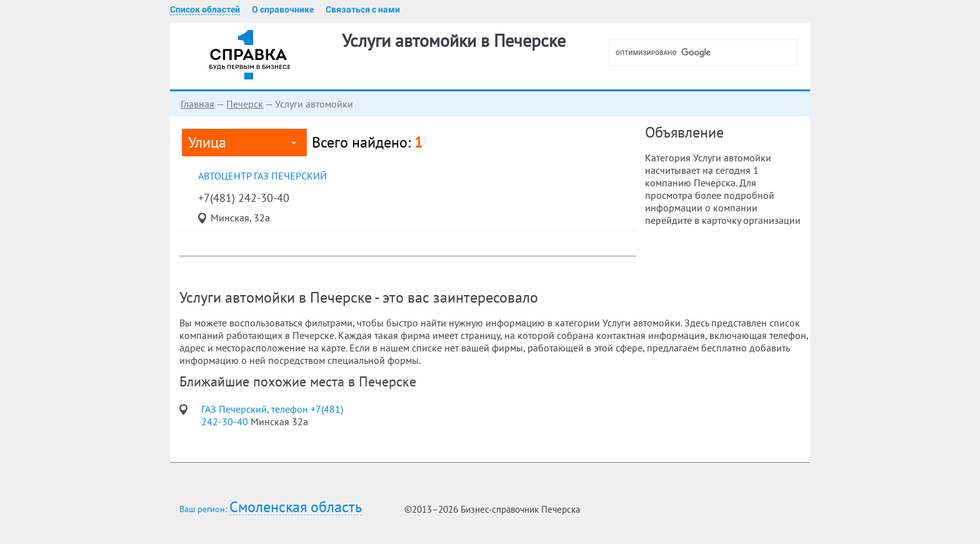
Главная (197, 104)
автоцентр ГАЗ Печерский (262, 176)
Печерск (245, 104)
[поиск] (708, 53)
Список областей (205, 9)
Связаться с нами (363, 9)
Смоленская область (296, 507)
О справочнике (283, 9)
